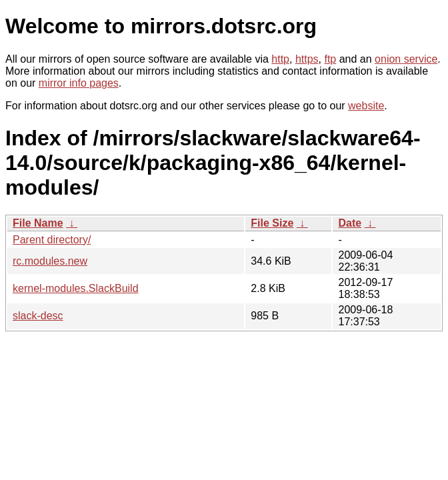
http (280, 59)
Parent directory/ (52, 240)
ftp (330, 59)
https (307, 59)
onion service (406, 59)
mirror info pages (79, 83)
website (366, 106)
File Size (272, 223)
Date (350, 223)
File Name (38, 223)
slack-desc (38, 316)
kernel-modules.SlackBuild (76, 288)
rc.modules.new (50, 261)
